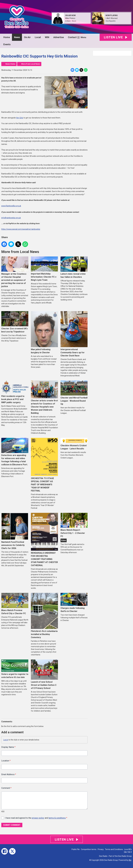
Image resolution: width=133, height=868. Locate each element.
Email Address (9, 774)
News (17, 37)
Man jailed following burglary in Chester (44, 332)
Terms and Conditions (114, 849)
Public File (76, 849)
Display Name (8, 747)
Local (38, 37)
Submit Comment (12, 825)
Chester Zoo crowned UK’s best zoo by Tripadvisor (15, 322)
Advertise (59, 37)
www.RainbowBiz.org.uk (11, 206)
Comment (6, 788)
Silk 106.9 (128, 852)
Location (6, 761)
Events (7, 44)
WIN (47, 37)
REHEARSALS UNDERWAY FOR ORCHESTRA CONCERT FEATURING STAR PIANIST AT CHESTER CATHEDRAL (44, 540)
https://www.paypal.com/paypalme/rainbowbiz (21, 229)
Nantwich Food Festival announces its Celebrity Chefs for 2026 (15, 531)
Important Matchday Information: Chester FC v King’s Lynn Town (44, 269)
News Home (10, 64)
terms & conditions (57, 818)
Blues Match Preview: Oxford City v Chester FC (15, 604)
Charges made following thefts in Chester (74, 603)
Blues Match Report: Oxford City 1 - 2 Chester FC (74, 525)
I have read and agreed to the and (36, 818)
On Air (27, 37)
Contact (72, 37)
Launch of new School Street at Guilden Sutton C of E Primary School (44, 674)
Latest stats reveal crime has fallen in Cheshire (74, 267)
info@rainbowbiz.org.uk (11, 218)
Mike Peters (70, 18)
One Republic (111, 21)
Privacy (101, 849)
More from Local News (31, 64)
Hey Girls (20, 118)
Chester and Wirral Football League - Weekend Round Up (74, 393)
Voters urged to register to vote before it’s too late (15, 669)
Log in (6, 740)
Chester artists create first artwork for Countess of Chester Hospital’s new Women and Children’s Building (44, 397)
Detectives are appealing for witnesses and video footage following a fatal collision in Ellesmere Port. (15, 452)
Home (7, 37)
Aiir (130, 860)
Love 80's (128, 849)
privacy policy (38, 818)
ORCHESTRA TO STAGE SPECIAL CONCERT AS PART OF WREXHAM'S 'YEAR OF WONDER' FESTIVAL (44, 465)
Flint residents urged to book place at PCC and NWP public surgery (15, 392)
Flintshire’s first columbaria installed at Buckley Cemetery (44, 616)
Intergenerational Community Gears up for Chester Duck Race (74, 334)
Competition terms (89, 849)
